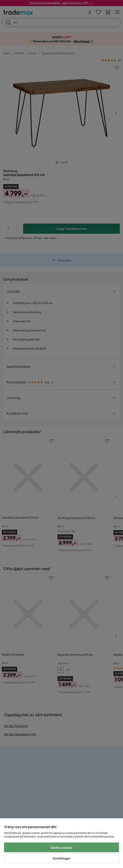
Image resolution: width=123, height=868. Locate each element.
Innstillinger (62, 858)
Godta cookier (61, 847)
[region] (61, 843)
